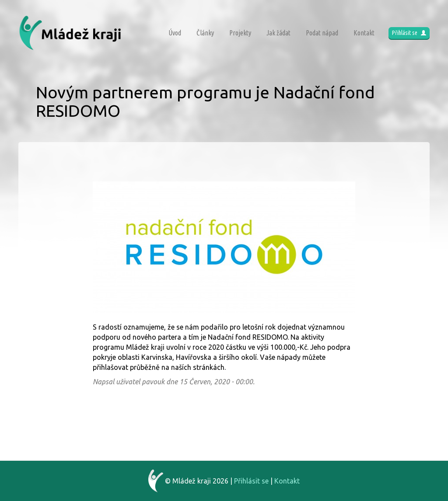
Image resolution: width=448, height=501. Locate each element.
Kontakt (364, 33)
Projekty (240, 33)
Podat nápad (322, 33)
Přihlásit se (409, 33)
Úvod (175, 33)
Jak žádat (278, 33)
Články (205, 33)
